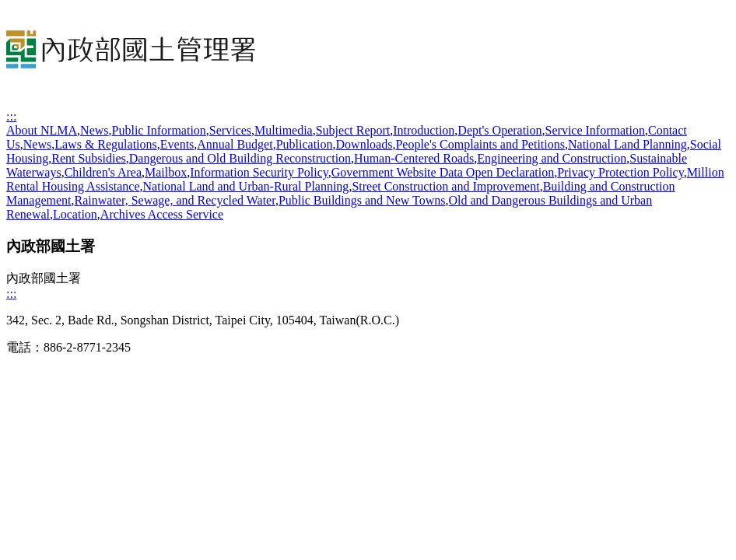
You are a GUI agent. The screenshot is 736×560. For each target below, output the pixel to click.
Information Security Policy (259, 172)
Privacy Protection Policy (620, 172)
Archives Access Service (162, 214)
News (94, 130)
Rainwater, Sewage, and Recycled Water (175, 200)
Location (75, 214)
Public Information (159, 130)
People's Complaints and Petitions (480, 144)
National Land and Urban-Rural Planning (246, 186)
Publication (305, 144)
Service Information (595, 130)
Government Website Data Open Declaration (443, 172)
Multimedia (284, 130)
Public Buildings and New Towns (362, 200)
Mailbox (166, 172)
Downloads (364, 144)
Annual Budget (235, 144)
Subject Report (353, 130)
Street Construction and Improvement (445, 186)
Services (230, 130)
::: (11, 116)
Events (177, 144)
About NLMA (42, 130)
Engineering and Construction (552, 158)
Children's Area (103, 172)
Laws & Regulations (106, 144)
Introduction (424, 130)
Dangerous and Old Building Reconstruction (240, 158)
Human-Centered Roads (414, 158)
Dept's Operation (499, 130)
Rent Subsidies (89, 158)
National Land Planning (627, 144)
